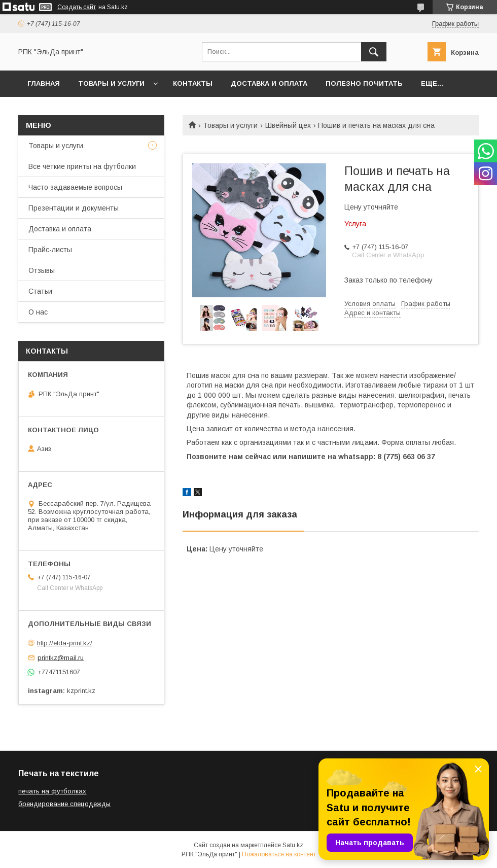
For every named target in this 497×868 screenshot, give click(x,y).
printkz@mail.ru (61, 658)
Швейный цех (288, 125)
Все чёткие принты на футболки (82, 166)
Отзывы (42, 270)
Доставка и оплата (269, 83)
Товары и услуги (111, 83)
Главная (44, 83)
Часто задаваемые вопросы (75, 187)
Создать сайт (77, 7)
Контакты (193, 83)
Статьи (40, 291)
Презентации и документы (74, 208)
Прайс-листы (50, 250)
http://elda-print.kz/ (65, 643)
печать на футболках (52, 791)
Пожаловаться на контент (279, 854)
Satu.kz (293, 845)
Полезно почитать (364, 83)
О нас (38, 312)
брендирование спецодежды (64, 804)
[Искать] (374, 52)
